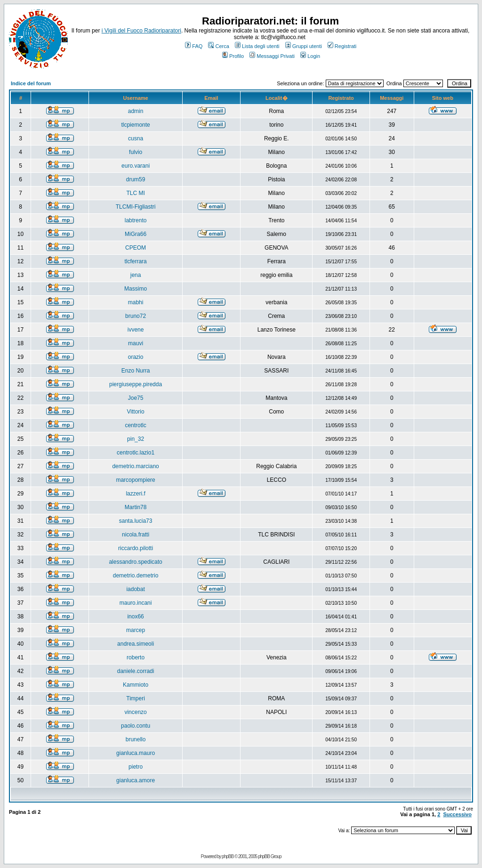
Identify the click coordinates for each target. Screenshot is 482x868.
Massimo (136, 289)
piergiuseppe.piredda (136, 384)
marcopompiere (135, 480)
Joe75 (136, 398)
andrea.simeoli (136, 644)
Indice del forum (31, 83)
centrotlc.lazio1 (136, 453)
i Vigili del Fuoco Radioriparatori (141, 31)
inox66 (135, 617)
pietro (136, 767)
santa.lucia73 (136, 521)
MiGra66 (136, 234)
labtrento (136, 220)
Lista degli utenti (257, 46)
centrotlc (135, 425)
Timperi (136, 698)
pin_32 (136, 439)
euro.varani (136, 166)
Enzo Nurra (136, 371)
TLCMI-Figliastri (136, 207)
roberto (136, 657)
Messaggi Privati (272, 56)
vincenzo (135, 712)
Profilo (233, 56)
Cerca (218, 46)
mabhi (136, 302)
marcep (136, 630)
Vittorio (136, 412)
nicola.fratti (136, 535)
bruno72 (136, 316)
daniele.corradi (136, 671)
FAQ (194, 46)
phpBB (228, 856)
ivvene (136, 330)
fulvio (136, 152)
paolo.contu (136, 726)
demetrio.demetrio (136, 576)
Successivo (457, 814)
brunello (136, 739)
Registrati (342, 46)
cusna (136, 138)
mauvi (136, 343)
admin (136, 111)
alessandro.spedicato (135, 562)
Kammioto (136, 685)
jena (136, 275)
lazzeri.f (135, 494)
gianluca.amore (136, 780)
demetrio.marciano (135, 466)
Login (310, 56)
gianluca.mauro (136, 753)
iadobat (135, 589)
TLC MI (135, 193)
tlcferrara (135, 261)
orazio (136, 357)
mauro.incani (136, 603)
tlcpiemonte (135, 125)
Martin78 (136, 507)
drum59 (136, 179)
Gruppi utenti (304, 46)
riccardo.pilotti (136, 548)
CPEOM (136, 248)
